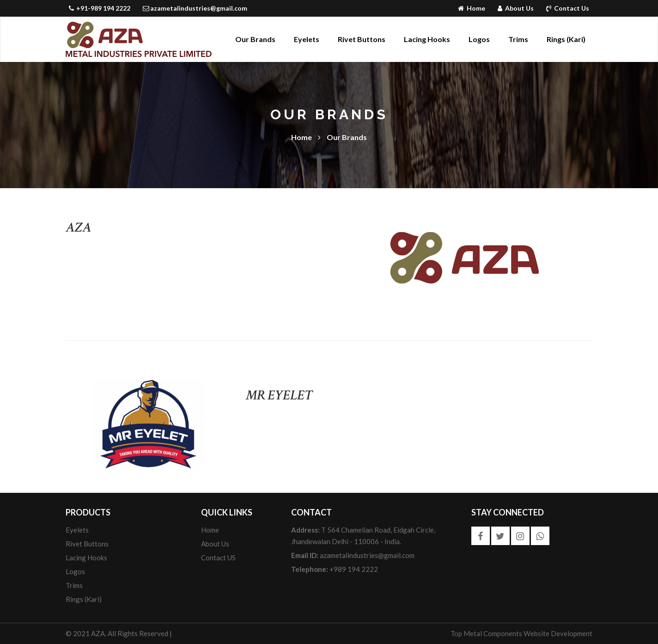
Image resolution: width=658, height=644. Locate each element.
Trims (518, 39)
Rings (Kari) (566, 39)
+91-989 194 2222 (100, 8)
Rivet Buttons (362, 39)
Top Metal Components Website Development (521, 633)
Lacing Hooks (427, 39)
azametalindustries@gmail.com (195, 8)
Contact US (218, 558)
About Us (516, 8)
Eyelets (307, 39)
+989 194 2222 (335, 569)
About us (215, 544)
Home (472, 8)
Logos (479, 39)
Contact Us (568, 8)
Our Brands (255, 39)
